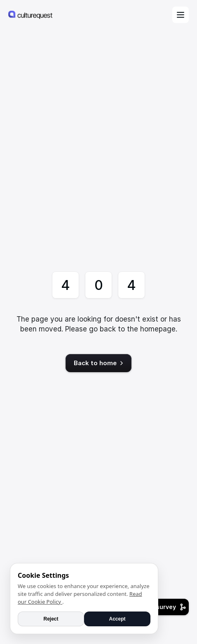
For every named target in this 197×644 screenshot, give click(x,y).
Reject (51, 619)
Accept (117, 619)
